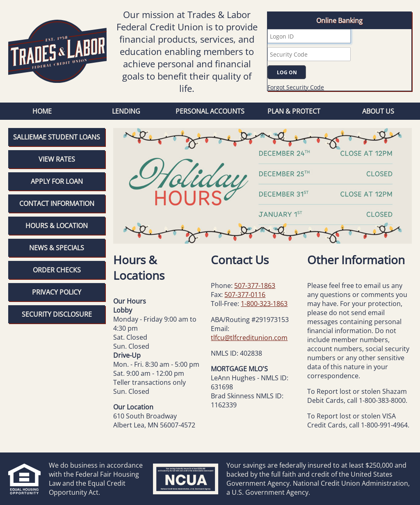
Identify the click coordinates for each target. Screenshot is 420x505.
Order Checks (57, 270)
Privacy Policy (57, 292)
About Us (378, 111)
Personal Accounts (210, 111)
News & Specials (57, 248)
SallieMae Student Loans (57, 137)
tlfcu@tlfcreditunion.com (249, 338)
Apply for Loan (57, 181)
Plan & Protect (294, 111)
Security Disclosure (57, 314)
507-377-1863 (255, 286)
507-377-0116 (245, 295)
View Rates (57, 159)
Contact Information (57, 203)
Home (42, 111)
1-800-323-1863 (264, 304)
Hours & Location (57, 226)
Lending (126, 111)
